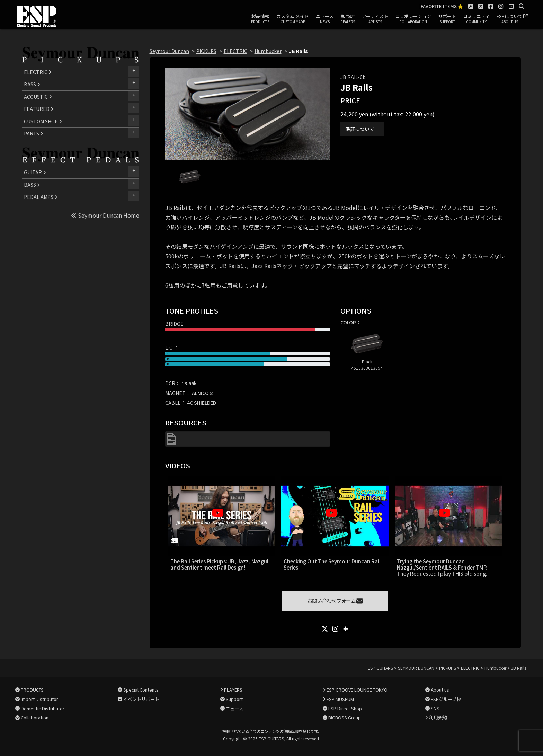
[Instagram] (335, 629)
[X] (325, 629)
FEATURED (39, 109)
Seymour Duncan (169, 51)
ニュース (325, 19)
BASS (32, 84)
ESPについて (510, 19)
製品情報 (260, 19)
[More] (346, 629)
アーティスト (375, 19)
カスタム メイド (293, 19)
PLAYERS (233, 690)
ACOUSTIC (38, 97)
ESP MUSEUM (340, 699)
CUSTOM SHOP (43, 121)
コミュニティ (476, 19)
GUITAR (35, 172)
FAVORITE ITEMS (442, 6)
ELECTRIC (38, 72)
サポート (447, 19)
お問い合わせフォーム (335, 601)
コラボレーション (413, 19)
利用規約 (438, 717)
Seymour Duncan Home (105, 215)
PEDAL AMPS (41, 197)
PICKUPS (206, 51)
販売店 (348, 19)
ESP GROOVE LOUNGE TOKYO (357, 690)
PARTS (34, 133)
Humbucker (268, 51)
